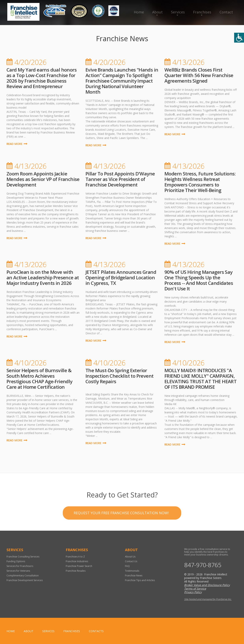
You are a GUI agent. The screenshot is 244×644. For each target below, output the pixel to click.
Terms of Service (195, 589)
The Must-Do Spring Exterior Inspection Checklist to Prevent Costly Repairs (119, 376)
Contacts (96, 631)
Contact (226, 12)
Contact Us (131, 561)
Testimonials (132, 571)
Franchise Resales (76, 571)
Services (178, 12)
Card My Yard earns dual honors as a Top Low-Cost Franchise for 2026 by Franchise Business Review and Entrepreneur (42, 78)
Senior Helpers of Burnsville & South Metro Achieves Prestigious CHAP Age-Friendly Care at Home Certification (39, 379)
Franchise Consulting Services (23, 557)
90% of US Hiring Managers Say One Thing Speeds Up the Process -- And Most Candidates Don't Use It (199, 280)
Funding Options (16, 561)
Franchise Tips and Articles (140, 580)
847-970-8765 (203, 565)
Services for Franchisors (20, 566)
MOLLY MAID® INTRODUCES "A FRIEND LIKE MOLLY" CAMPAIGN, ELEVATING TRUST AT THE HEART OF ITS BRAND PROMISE (200, 379)
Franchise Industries (77, 561)
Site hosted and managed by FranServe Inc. (208, 599)
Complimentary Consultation (23, 575)
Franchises (202, 12)
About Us (130, 557)
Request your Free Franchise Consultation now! (121, 526)
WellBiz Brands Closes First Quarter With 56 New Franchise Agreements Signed (199, 75)
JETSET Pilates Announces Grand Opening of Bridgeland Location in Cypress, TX (121, 277)
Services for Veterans (18, 571)
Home (139, 12)
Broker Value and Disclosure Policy (207, 585)
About (157, 12)
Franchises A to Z (75, 557)
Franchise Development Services (25, 580)
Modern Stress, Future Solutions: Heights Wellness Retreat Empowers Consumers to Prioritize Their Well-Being (200, 182)
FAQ (127, 566)
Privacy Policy (193, 592)
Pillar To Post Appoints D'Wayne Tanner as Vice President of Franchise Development (120, 179)
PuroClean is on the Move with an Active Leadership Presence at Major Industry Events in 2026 (43, 277)
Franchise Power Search (79, 566)
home (11, 631)
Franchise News (134, 575)
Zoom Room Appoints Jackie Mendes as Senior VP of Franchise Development (43, 179)
